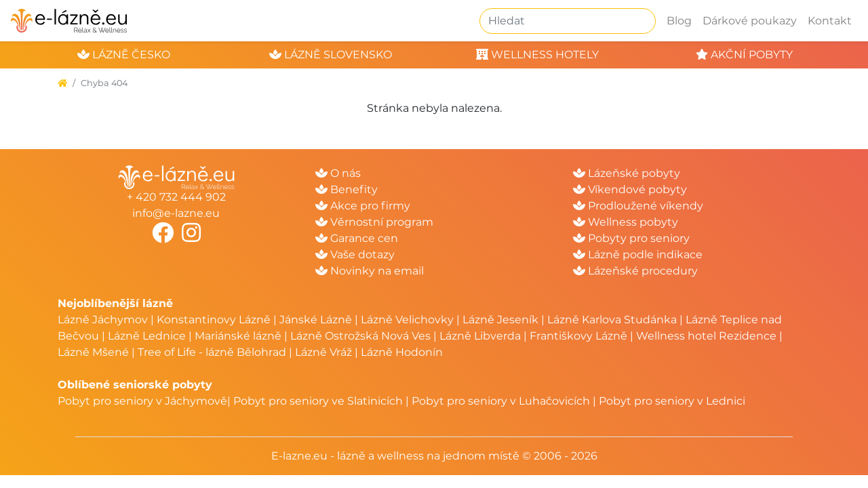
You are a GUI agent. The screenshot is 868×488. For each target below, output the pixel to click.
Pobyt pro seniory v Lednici (672, 401)
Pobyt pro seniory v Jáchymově (142, 401)
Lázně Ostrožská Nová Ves (360, 336)
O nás (338, 173)
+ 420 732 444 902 (176, 197)
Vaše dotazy (355, 255)
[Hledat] (568, 21)
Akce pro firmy (363, 206)
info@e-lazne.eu (176, 213)
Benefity (347, 189)
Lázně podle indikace (638, 255)
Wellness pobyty (626, 222)
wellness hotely (537, 55)
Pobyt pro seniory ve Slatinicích (318, 401)
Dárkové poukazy (750, 21)
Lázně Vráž (323, 352)
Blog (679, 21)
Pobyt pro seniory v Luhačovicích (501, 401)
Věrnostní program (374, 222)
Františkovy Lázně (578, 336)
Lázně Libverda (480, 336)
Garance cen (357, 238)
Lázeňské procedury (635, 271)
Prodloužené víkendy (638, 206)
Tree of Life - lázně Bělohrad (212, 352)
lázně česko (124, 55)
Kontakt (830, 21)
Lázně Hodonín (402, 352)
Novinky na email (370, 271)
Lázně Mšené (93, 352)
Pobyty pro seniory (631, 238)
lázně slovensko (331, 55)
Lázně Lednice (147, 336)
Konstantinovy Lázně (214, 320)
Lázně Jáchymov (104, 320)
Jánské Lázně (317, 320)
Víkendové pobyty (630, 189)
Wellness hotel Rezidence (706, 336)
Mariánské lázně (238, 336)
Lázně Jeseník (500, 320)
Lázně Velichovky (407, 320)
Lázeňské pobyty (627, 173)
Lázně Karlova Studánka (612, 320)
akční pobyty (744, 55)
